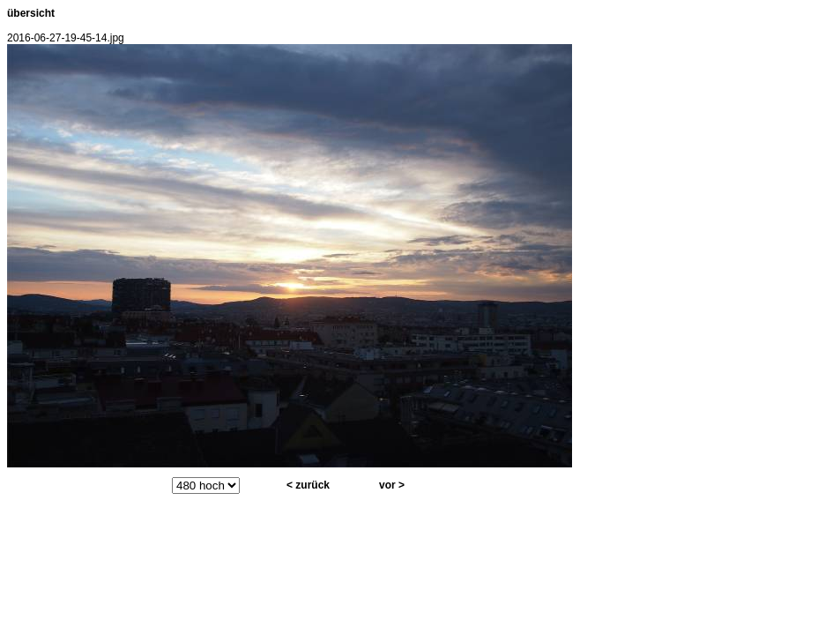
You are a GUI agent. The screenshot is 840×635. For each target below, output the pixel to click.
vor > (392, 485)
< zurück (308, 485)
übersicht (31, 13)
